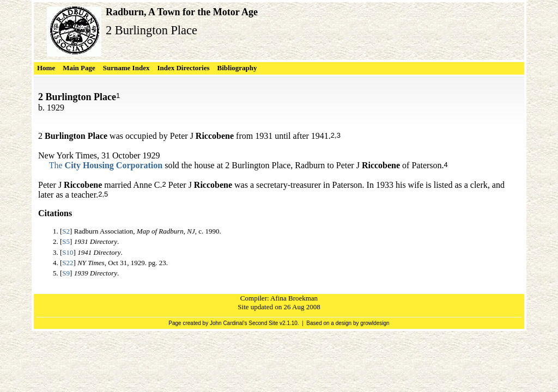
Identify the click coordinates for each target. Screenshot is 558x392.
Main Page (79, 68)
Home (46, 68)
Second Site (263, 323)
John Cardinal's (229, 323)
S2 (66, 231)
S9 (66, 273)
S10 (68, 252)
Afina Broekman (294, 298)
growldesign (375, 323)
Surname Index (126, 68)
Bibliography (237, 68)
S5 (66, 241)
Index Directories (183, 68)
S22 (68, 263)
